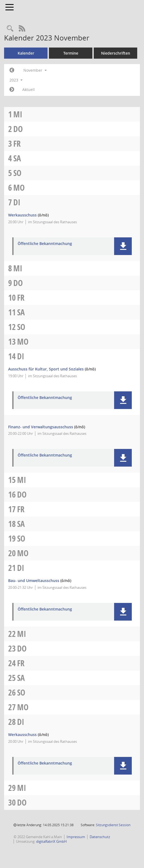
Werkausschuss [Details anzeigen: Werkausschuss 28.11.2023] (22, 735)
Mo (19, 188)
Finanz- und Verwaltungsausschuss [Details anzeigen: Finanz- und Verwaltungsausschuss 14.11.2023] (41, 427)
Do (18, 129)
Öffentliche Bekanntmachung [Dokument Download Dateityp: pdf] (45, 244)
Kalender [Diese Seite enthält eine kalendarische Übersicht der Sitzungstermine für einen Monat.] (26, 53)
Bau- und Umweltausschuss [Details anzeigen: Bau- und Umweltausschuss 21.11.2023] (34, 581)
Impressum (76, 837)
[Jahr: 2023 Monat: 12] (12, 90)
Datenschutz (100, 837)
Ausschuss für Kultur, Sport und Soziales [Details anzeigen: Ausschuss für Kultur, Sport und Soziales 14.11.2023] (46, 369)
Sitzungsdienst (113, 825)
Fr (17, 144)
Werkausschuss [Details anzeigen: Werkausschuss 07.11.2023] (22, 215)
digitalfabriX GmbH (51, 841)
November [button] (35, 70)
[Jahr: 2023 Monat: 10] (12, 70)
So (17, 173)
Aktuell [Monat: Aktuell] (29, 89)
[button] (123, 246)
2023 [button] (16, 80)
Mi (18, 114)
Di (17, 202)
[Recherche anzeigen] (10, 29)
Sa (17, 158)
